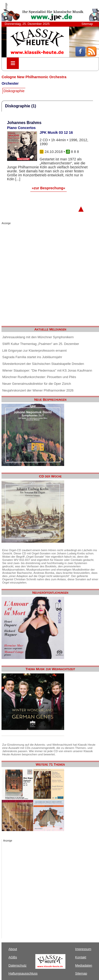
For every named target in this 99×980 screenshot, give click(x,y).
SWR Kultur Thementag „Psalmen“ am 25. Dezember (41, 344)
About (13, 949)
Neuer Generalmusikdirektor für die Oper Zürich (37, 384)
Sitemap (87, 24)
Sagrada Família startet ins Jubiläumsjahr (32, 357)
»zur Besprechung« (49, 188)
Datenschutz (18, 965)
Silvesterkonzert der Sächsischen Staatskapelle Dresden (43, 364)
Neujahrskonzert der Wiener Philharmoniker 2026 (38, 390)
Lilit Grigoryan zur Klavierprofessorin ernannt (34, 351)
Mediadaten (84, 965)
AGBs (13, 957)
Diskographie (14, 91)
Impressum (83, 949)
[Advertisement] (47, 274)
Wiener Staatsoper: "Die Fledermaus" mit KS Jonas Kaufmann (47, 370)
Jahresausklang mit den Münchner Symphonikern (38, 337)
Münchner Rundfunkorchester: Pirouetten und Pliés (39, 377)
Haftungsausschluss (23, 973)
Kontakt (81, 957)
